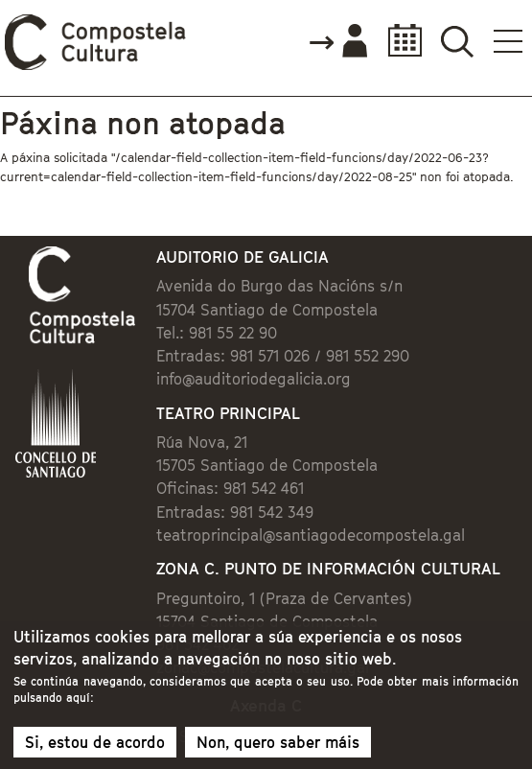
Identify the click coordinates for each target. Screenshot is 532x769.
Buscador (457, 41)
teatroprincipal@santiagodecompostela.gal (311, 535)
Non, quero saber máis (278, 748)
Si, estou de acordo (95, 748)
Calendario (399, 41)
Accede (337, 42)
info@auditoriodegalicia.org (254, 379)
